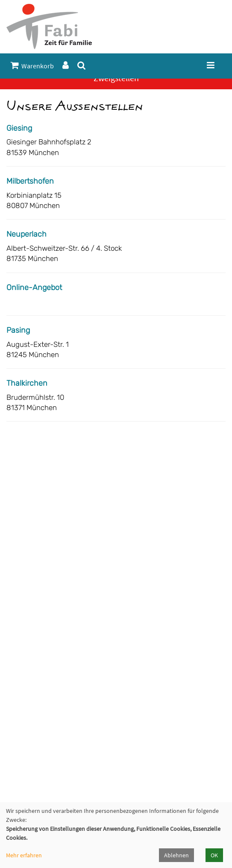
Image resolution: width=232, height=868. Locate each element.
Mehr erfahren (24, 855)
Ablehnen (176, 855)
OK (214, 855)
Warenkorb (32, 66)
